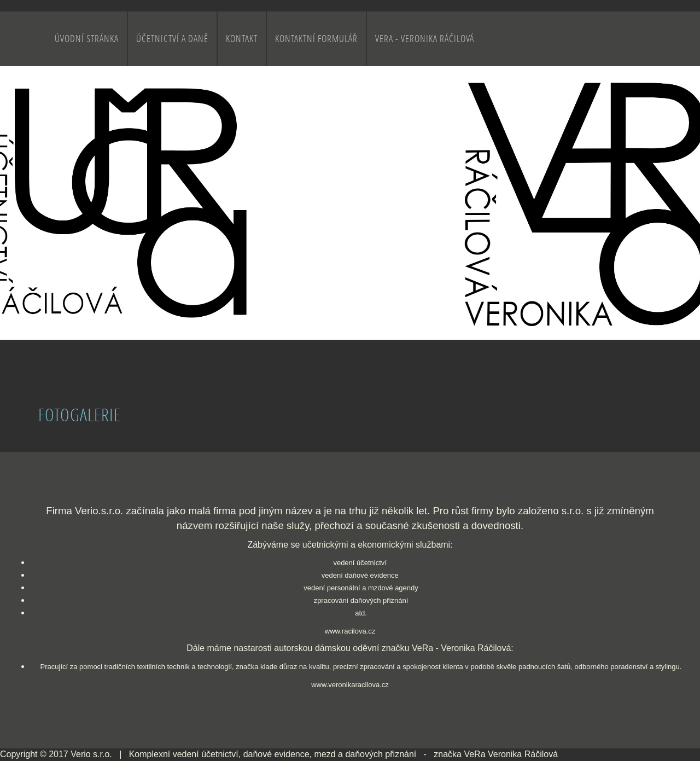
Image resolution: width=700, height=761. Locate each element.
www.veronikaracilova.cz (350, 685)
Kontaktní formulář (316, 39)
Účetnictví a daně (172, 39)
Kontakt (242, 39)
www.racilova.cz (350, 631)
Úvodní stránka (87, 39)
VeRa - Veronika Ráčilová (425, 39)
